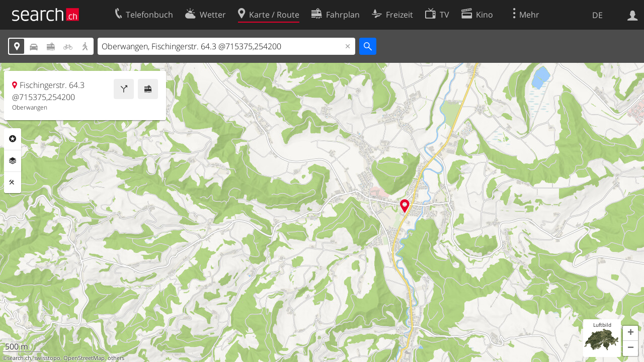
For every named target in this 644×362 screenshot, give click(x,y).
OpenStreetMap (84, 358)
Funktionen (13, 183)
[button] (630, 333)
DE (597, 15)
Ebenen (13, 161)
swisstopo (47, 358)
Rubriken (13, 139)
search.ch (19, 358)
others (116, 358)
